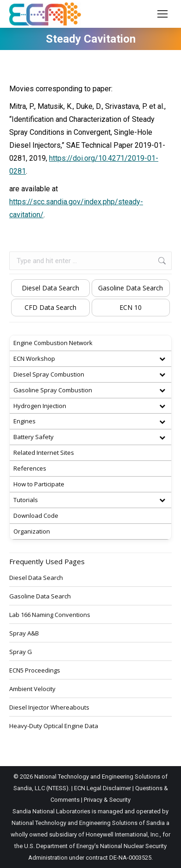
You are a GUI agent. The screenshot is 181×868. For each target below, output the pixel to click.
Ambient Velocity (32, 689)
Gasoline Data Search (131, 288)
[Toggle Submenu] (162, 359)
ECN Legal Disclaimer (103, 788)
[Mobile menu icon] (162, 14)
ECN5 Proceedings (35, 670)
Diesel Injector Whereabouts (49, 707)
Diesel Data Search (50, 288)
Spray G (21, 652)
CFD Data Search (50, 307)
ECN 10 (131, 307)
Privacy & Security (107, 800)
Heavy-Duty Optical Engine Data (54, 726)
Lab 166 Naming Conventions (50, 615)
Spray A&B (24, 633)
